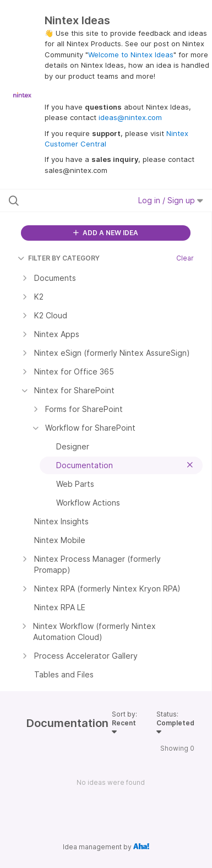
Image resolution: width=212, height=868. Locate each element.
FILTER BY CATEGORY (59, 258)
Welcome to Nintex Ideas (131, 55)
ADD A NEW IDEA (106, 233)
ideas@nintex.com (130, 117)
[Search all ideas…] (67, 200)
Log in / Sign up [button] (171, 200)
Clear (185, 258)
